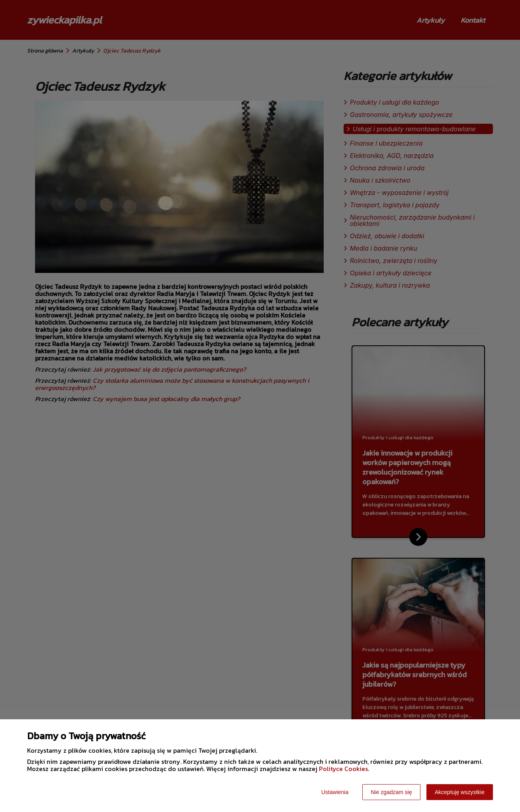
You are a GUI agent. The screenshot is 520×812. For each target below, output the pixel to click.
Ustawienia (335, 792)
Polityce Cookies (343, 769)
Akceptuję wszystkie (460, 792)
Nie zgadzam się (391, 792)
